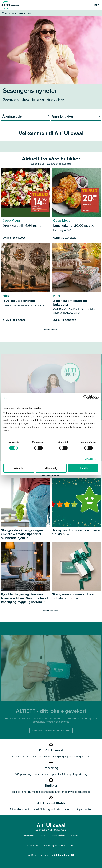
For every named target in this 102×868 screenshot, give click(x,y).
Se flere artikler (51, 610)
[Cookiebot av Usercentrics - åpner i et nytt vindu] (86, 397)
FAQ (73, 845)
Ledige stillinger (59, 835)
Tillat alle (83, 468)
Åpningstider (29, 835)
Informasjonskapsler (55, 845)
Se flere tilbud (51, 329)
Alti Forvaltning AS (64, 855)
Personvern (33, 845)
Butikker (43, 835)
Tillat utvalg (51, 468)
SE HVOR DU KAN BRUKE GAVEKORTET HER (51, 731)
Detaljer (89, 459)
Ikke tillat (19, 468)
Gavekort (75, 835)
